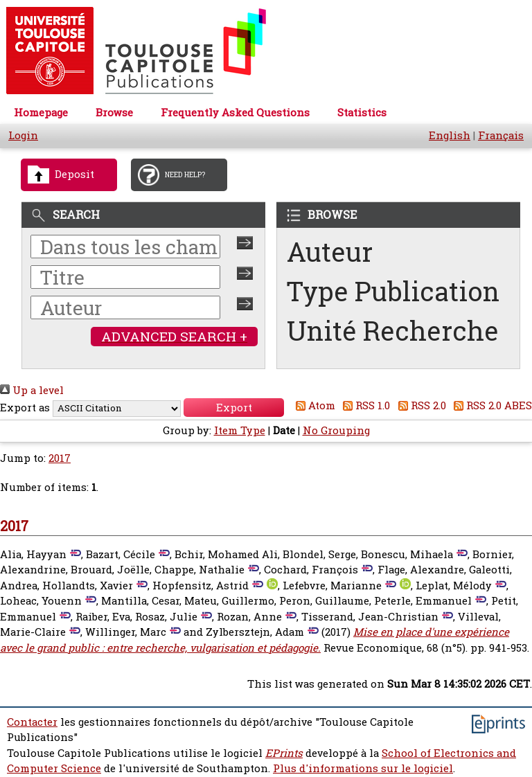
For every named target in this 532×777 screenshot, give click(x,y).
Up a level (32, 390)
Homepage (41, 113)
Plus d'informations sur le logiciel (363, 768)
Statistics (362, 113)
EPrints (284, 753)
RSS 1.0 (364, 405)
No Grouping (336, 430)
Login (23, 135)
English (450, 135)
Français (501, 135)
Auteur (330, 252)
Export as (25, 408)
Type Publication (393, 291)
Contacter (32, 722)
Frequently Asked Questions (235, 113)
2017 (60, 458)
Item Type (240, 430)
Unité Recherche (393, 331)
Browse (114, 113)
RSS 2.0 (419, 405)
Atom (313, 405)
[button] (234, 408)
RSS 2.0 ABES (491, 405)
